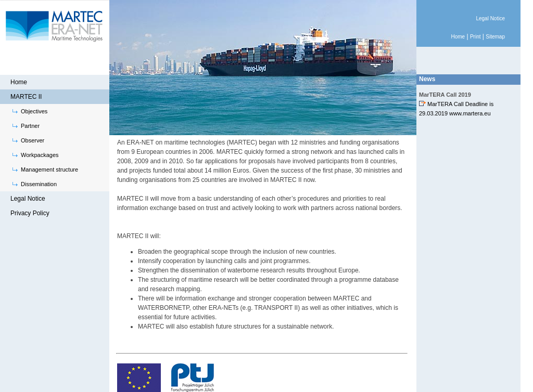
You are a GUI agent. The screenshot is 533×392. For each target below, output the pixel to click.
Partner (30, 126)
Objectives (34, 111)
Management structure (49, 169)
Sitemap (495, 37)
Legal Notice (28, 199)
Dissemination (39, 184)
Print (475, 37)
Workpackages (40, 155)
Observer (33, 140)
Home (19, 82)
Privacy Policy (30, 213)
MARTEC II (26, 97)
